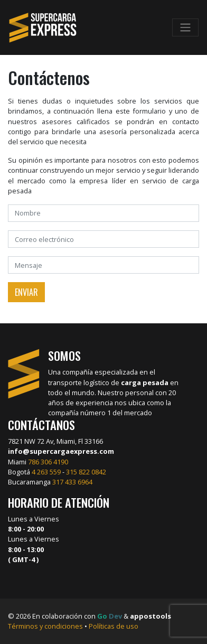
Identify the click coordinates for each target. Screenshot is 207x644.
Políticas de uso (114, 626)
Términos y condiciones (45, 626)
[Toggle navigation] (185, 27)
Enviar (26, 292)
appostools (150, 616)
